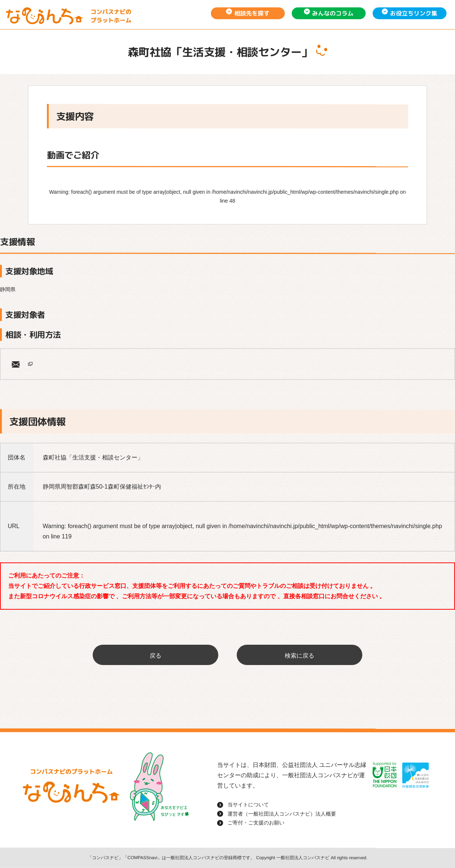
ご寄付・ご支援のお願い (256, 823)
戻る (155, 656)
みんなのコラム (333, 13)
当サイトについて (248, 805)
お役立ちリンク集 (414, 13)
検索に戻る (300, 656)
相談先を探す (252, 13)
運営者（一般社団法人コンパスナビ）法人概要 (282, 814)
